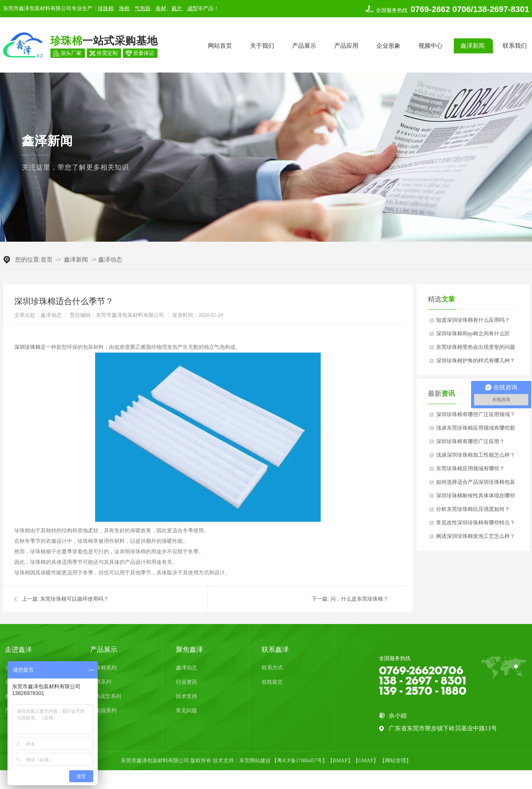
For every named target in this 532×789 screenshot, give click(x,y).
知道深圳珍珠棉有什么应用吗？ (473, 320)
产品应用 (346, 46)
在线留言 (272, 682)
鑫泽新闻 (473, 46)
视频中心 (430, 46)
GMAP (366, 761)
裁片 (177, 8)
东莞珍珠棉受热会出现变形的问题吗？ (476, 349)
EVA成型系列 (106, 696)
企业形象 (388, 46)
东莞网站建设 (255, 761)
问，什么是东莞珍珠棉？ (359, 599)
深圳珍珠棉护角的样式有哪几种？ (476, 361)
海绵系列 (101, 682)
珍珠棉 (106, 8)
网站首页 (220, 46)
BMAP (340, 761)
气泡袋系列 (103, 711)
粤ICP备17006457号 (300, 761)
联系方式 (272, 668)
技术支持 (186, 696)
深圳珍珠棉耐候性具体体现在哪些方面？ (476, 498)
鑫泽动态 (110, 260)
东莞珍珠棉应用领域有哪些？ (470, 469)
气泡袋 (142, 8)
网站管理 (396, 761)
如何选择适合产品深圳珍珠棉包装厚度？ (476, 484)
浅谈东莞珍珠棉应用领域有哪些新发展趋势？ (476, 430)
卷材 (161, 8)
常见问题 (186, 711)
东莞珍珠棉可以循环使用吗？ (74, 599)
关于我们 (262, 46)
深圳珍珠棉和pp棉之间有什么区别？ (473, 336)
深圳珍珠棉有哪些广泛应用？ (470, 441)
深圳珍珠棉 (27, 347)
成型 (192, 8)
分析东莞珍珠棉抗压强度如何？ (473, 509)
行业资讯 (186, 682)
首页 (47, 260)
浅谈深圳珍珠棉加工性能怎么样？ (476, 455)
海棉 (124, 8)
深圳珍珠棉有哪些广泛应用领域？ (476, 414)
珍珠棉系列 (103, 668)
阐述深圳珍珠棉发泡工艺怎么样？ (476, 536)
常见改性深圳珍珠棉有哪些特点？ (476, 523)
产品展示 (304, 46)
